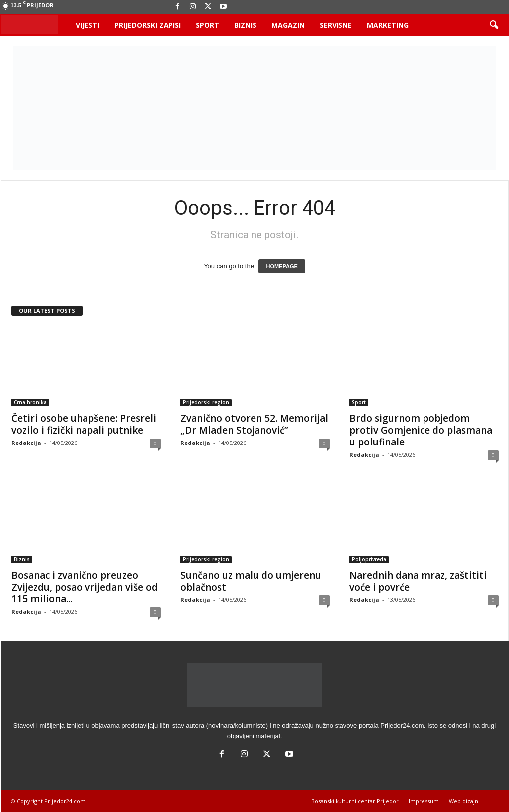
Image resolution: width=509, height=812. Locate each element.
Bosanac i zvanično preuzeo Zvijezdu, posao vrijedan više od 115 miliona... (85, 587)
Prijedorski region (206, 402)
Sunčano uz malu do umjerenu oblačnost (251, 581)
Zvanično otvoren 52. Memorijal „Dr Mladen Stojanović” (254, 424)
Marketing (388, 25)
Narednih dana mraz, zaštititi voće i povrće (418, 581)
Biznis (245, 25)
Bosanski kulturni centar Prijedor (355, 801)
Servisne (336, 25)
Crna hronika (30, 402)
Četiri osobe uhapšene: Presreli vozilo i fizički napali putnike (84, 424)
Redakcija (26, 443)
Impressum (424, 801)
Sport (208, 25)
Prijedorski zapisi (148, 25)
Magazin (288, 25)
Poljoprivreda (369, 559)
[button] (494, 25)
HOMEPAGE (282, 266)
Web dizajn (464, 801)
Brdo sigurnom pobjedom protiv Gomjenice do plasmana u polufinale (421, 430)
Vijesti (87, 25)
